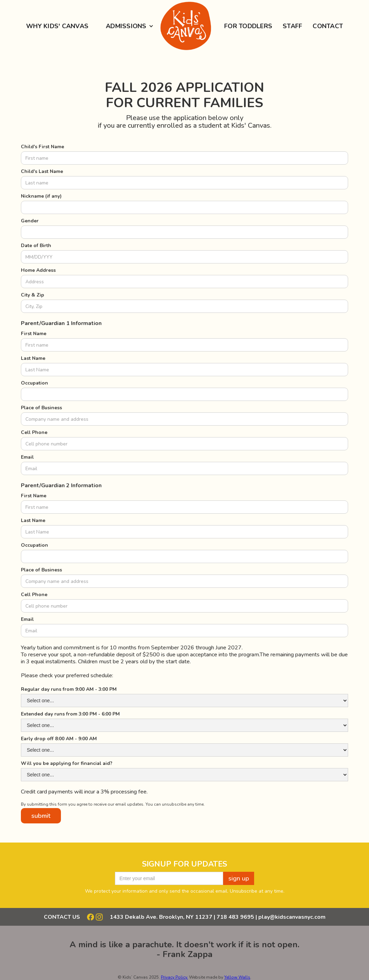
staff (292, 26)
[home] (184, 26)
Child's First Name (42, 147)
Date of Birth (36, 246)
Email (27, 457)
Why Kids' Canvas (57, 26)
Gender (30, 221)
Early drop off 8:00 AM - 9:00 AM (59, 739)
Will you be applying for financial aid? (67, 763)
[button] (127, 26)
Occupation (34, 383)
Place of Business (41, 408)
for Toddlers (248, 26)
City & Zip (33, 295)
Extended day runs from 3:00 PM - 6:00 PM (70, 714)
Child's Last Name (42, 171)
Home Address (38, 270)
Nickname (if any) (41, 196)
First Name (34, 334)
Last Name (33, 358)
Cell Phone (34, 432)
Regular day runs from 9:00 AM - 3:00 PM (69, 689)
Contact (328, 26)
